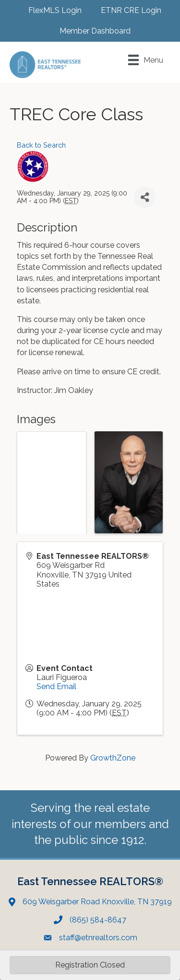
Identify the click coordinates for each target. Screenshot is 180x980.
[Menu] (146, 60)
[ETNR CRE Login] (126, 10)
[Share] (145, 197)
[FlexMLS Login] (50, 10)
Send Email (56, 686)
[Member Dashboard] (90, 31)
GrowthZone (113, 758)
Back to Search (41, 145)
